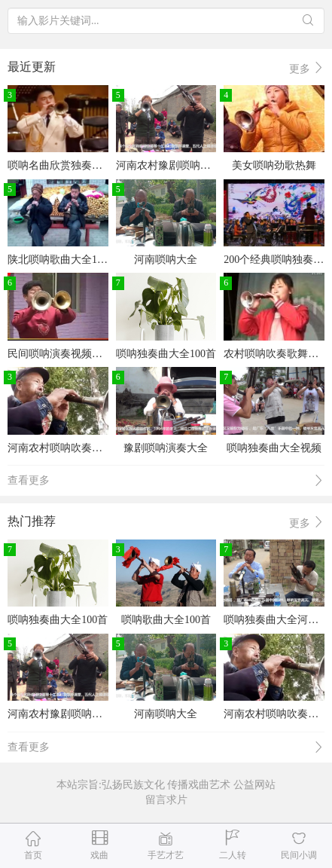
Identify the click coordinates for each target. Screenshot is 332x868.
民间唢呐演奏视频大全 (60, 354)
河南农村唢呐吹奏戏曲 (60, 448)
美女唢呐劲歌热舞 (274, 165)
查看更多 (166, 482)
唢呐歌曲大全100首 (166, 620)
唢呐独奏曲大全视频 (274, 448)
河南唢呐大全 (166, 260)
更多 (307, 68)
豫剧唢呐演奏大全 (166, 448)
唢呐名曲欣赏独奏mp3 (59, 165)
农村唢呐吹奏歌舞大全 (276, 354)
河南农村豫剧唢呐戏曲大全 (179, 165)
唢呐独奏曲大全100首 (166, 354)
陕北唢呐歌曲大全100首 (63, 260)
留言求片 (166, 800)
